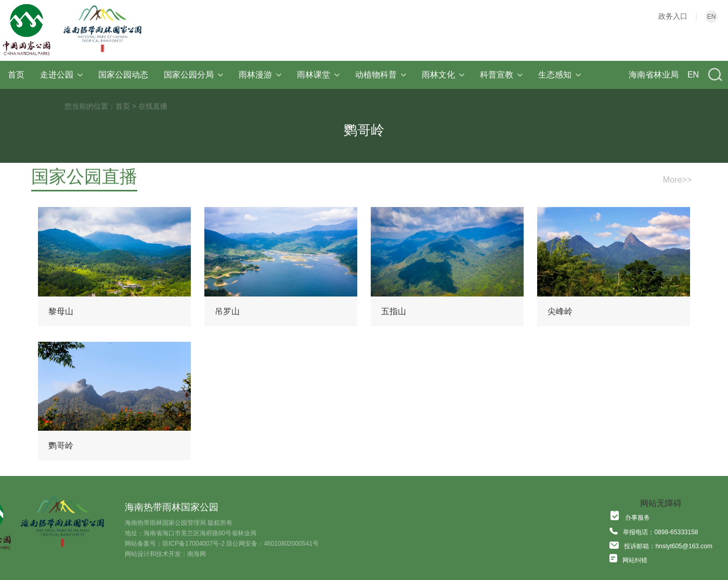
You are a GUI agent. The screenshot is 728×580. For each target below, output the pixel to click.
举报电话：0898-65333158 (660, 532)
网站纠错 (635, 560)
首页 (16, 75)
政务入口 (673, 16)
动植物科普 (381, 75)
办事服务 (638, 518)
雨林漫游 (260, 75)
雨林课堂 (318, 75)
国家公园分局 (193, 75)
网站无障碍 (661, 503)
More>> (677, 180)
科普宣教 (501, 75)
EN (712, 17)
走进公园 (61, 75)
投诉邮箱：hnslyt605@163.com (668, 546)
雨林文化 (443, 75)
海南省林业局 (654, 75)
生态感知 (560, 75)
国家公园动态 (123, 75)
